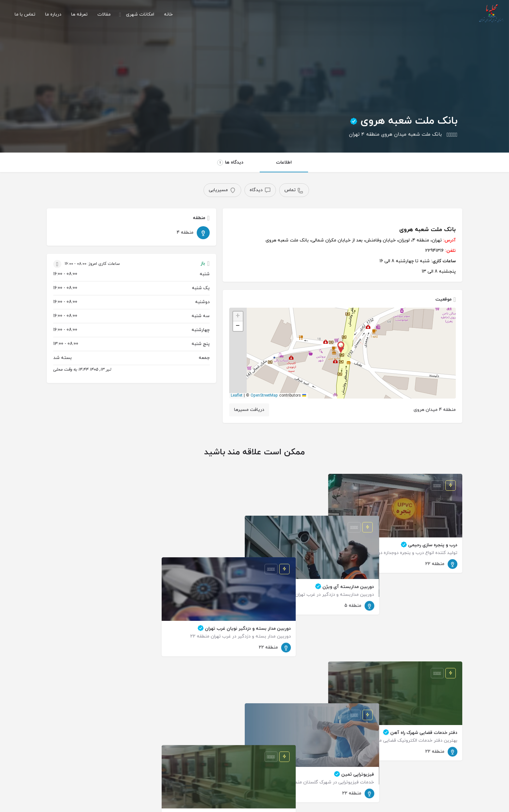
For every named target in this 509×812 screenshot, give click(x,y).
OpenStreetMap (264, 396)
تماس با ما (25, 14)
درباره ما (53, 14)
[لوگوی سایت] (490, 14)
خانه (168, 14)
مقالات (104, 14)
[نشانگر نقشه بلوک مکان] (341, 348)
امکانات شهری (140, 14)
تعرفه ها (79, 14)
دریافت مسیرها (249, 410)
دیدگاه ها (230, 162)
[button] (342, 353)
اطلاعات (284, 162)
